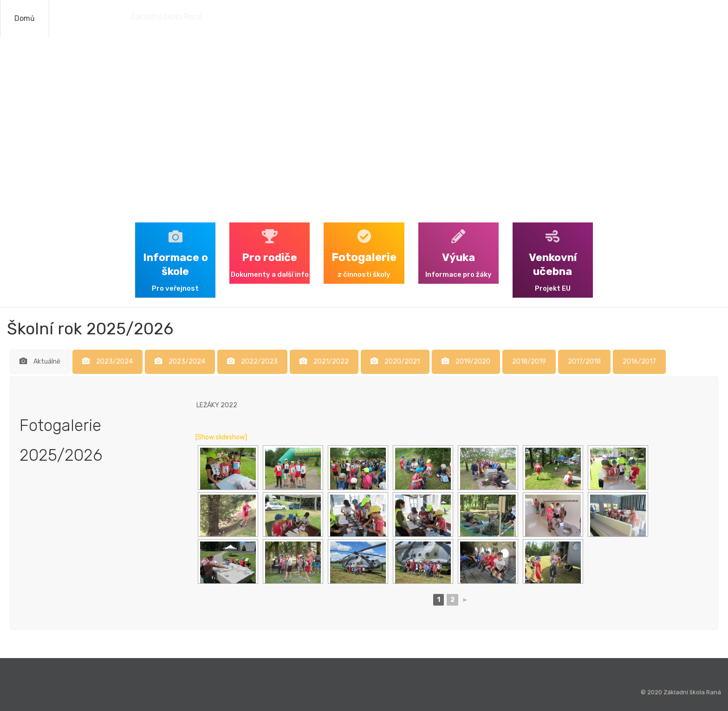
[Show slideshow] (221, 437)
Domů (25, 18)
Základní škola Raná (119, 17)
